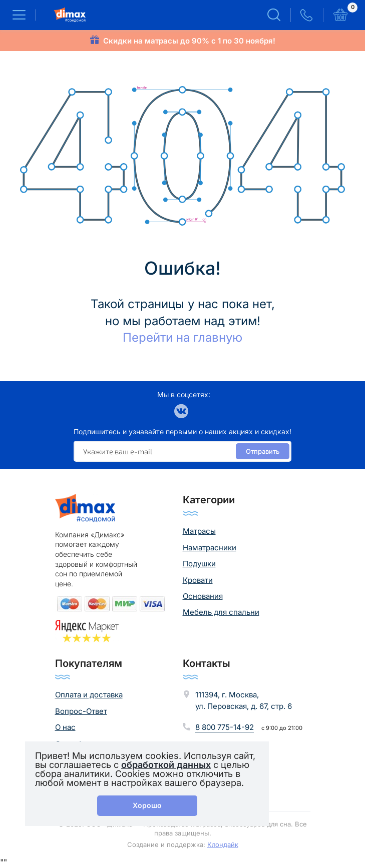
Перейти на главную (182, 337)
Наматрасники (210, 548)
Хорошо (147, 805)
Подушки (199, 564)
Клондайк (223, 844)
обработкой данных (166, 765)
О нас (65, 727)
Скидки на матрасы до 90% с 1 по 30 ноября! (189, 41)
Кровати (198, 580)
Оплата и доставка (89, 695)
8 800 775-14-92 (225, 727)
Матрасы (199, 531)
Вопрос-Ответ (81, 711)
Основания (203, 596)
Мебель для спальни (221, 612)
